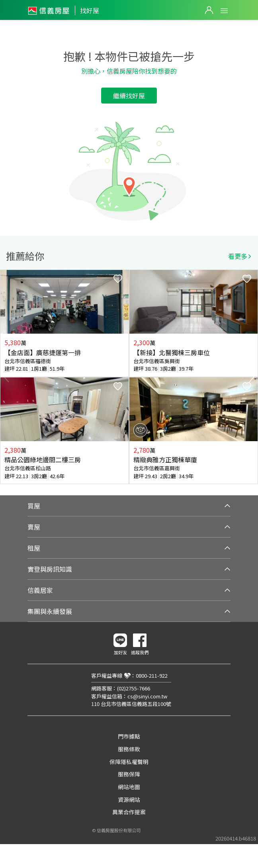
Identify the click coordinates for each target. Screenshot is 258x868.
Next (252, 377)
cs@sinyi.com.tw (147, 696)
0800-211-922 (152, 675)
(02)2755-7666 (134, 688)
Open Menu (224, 11)
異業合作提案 (129, 812)
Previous (6, 377)
